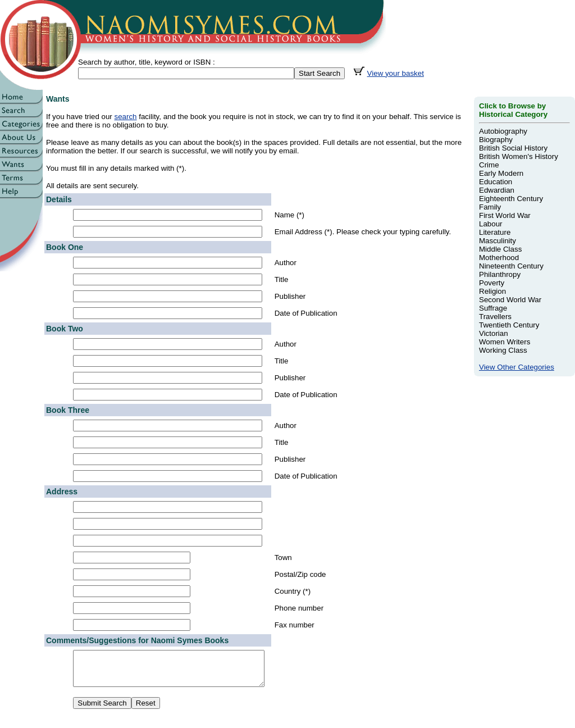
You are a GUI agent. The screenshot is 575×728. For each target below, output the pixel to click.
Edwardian (497, 190)
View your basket (396, 73)
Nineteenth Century (511, 266)
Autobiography (503, 131)
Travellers (495, 317)
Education (496, 182)
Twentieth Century (509, 325)
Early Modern (501, 173)
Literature (495, 232)
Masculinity (498, 241)
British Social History (513, 148)
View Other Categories (517, 367)
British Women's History (519, 156)
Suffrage (493, 308)
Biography (496, 140)
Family (490, 207)
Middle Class (500, 249)
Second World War (510, 300)
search (126, 117)
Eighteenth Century (511, 199)
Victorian (494, 333)
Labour (491, 224)
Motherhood (499, 258)
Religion (492, 291)
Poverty (492, 283)
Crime (489, 165)
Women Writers (505, 342)
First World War (505, 215)
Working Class (503, 350)
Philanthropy (500, 274)
